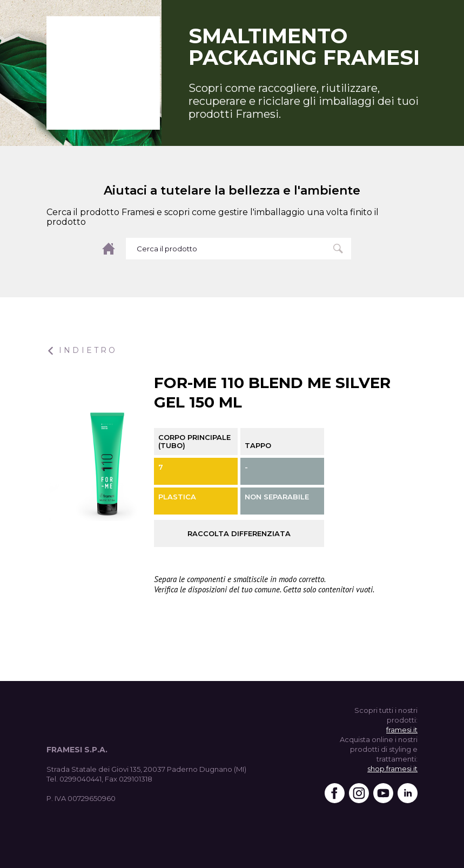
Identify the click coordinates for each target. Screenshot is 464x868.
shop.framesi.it (392, 769)
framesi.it (402, 730)
